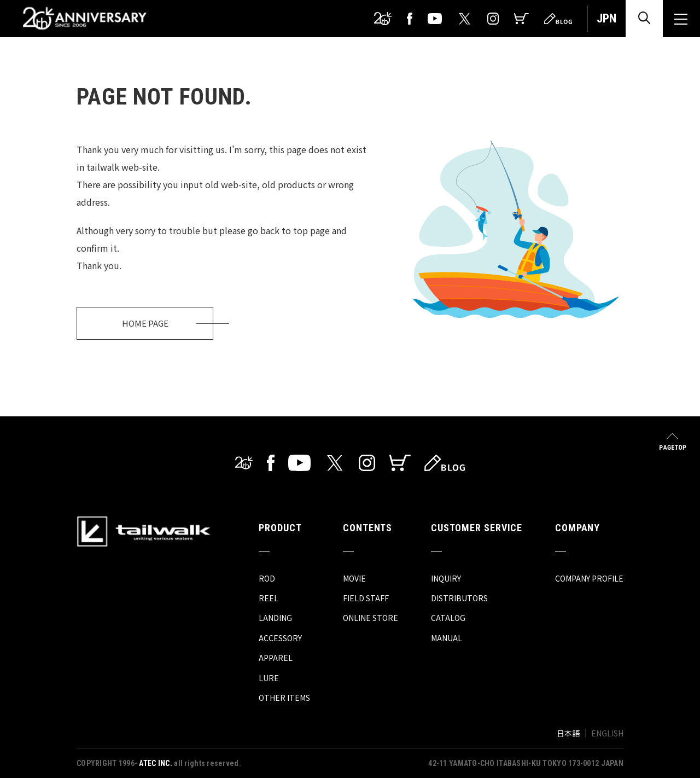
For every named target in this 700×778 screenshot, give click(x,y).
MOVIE (354, 578)
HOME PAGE (145, 323)
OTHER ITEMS (284, 698)
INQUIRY (446, 578)
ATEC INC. (156, 763)
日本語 (568, 733)
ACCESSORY (280, 638)
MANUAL (447, 638)
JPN (606, 18)
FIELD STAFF (366, 598)
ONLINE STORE (371, 618)
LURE (269, 678)
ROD (267, 578)
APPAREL (276, 658)
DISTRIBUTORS (459, 598)
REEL (269, 598)
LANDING (275, 618)
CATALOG (448, 618)
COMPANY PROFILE (589, 578)
